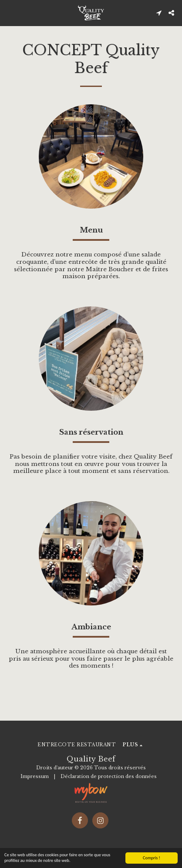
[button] (10, 13)
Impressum (35, 777)
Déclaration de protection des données (109, 777)
